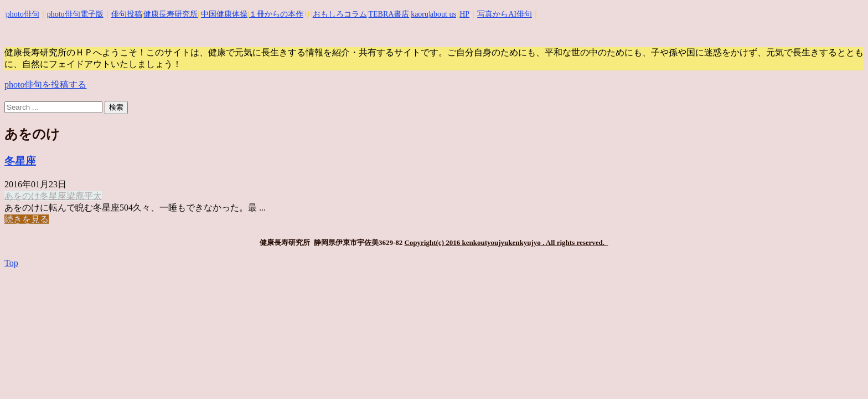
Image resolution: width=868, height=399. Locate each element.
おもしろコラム (340, 14)
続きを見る (27, 219)
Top (11, 263)
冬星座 (20, 161)
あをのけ (22, 196)
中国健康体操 (224, 14)
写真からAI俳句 (505, 14)
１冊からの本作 (276, 14)
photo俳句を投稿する (45, 85)
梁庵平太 (84, 196)
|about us (442, 14)
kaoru (420, 14)
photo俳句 (23, 14)
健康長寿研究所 (170, 14)
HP (464, 14)
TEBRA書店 (389, 14)
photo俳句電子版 (75, 14)
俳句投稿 (127, 14)
